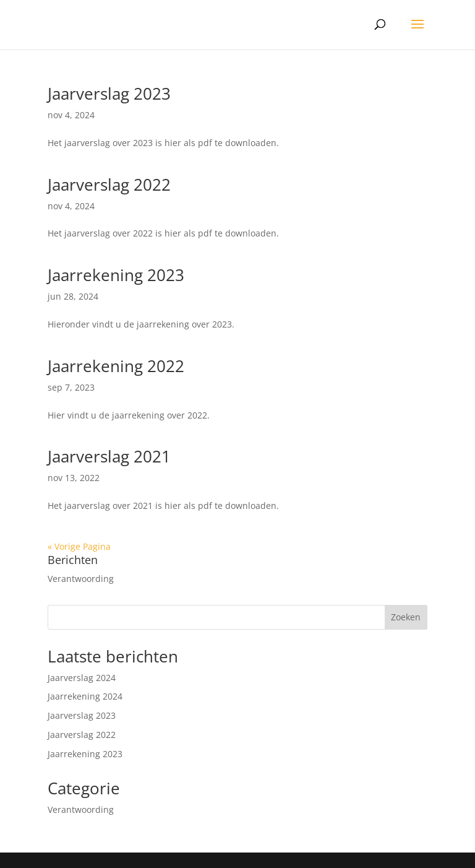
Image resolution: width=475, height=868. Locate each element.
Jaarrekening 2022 (116, 366)
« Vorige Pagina (79, 546)
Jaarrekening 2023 (116, 275)
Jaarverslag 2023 (109, 93)
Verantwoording (81, 579)
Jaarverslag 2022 (109, 184)
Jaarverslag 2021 (109, 456)
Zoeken (406, 617)
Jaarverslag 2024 (82, 678)
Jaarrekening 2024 (85, 696)
